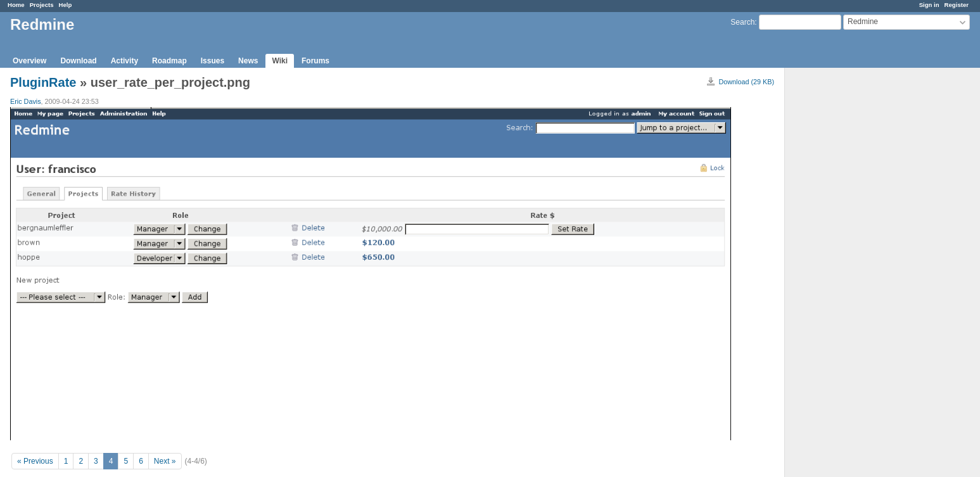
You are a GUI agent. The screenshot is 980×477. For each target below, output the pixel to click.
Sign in (929, 5)
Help (66, 5)
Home (16, 5)
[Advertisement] (848, 267)
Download (78, 61)
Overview (29, 61)
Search (742, 22)
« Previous (35, 461)
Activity (124, 61)
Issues (213, 61)
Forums (315, 61)
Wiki (280, 61)
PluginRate (43, 82)
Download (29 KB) (746, 82)
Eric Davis (26, 101)
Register (957, 5)
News (248, 61)
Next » (165, 461)
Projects (42, 5)
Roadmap (169, 61)
